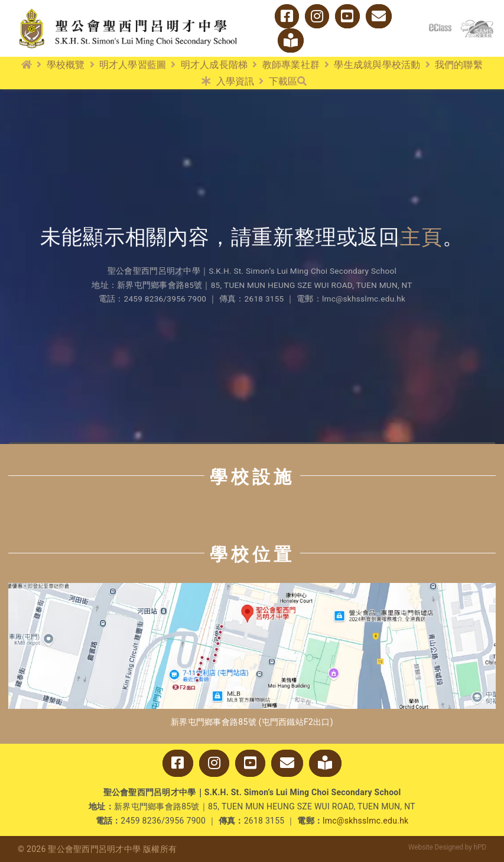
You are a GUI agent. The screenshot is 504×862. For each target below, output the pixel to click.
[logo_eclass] (440, 29)
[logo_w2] (128, 11)
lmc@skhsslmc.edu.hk (365, 821)
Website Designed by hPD (447, 847)
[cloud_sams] (477, 25)
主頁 (421, 237)
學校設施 (252, 477)
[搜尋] (302, 82)
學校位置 (252, 554)
